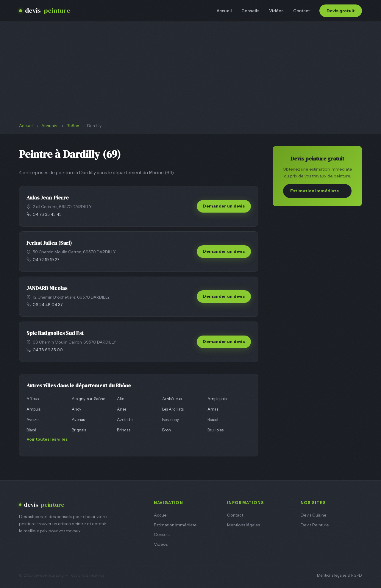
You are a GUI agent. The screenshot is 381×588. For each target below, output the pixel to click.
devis (45, 11)
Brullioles (216, 430)
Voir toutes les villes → (47, 442)
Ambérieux (172, 399)
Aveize (32, 419)
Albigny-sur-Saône (88, 399)
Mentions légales (243, 525)
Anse (122, 409)
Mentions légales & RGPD (339, 575)
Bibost (213, 419)
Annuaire (50, 126)
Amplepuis (217, 399)
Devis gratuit (341, 11)
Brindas (124, 430)
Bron (167, 430)
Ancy (76, 409)
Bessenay (171, 419)
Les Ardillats (173, 409)
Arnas (213, 409)
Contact (302, 11)
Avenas (78, 419)
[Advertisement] (190, 78)
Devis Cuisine (314, 515)
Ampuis (33, 409)
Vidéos (276, 11)
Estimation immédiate (175, 525)
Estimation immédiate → (317, 191)
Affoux (33, 399)
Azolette (125, 419)
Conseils (250, 11)
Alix (120, 399)
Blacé (31, 430)
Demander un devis (224, 206)
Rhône (73, 126)
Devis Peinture (315, 525)
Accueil (224, 11)
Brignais (79, 430)
